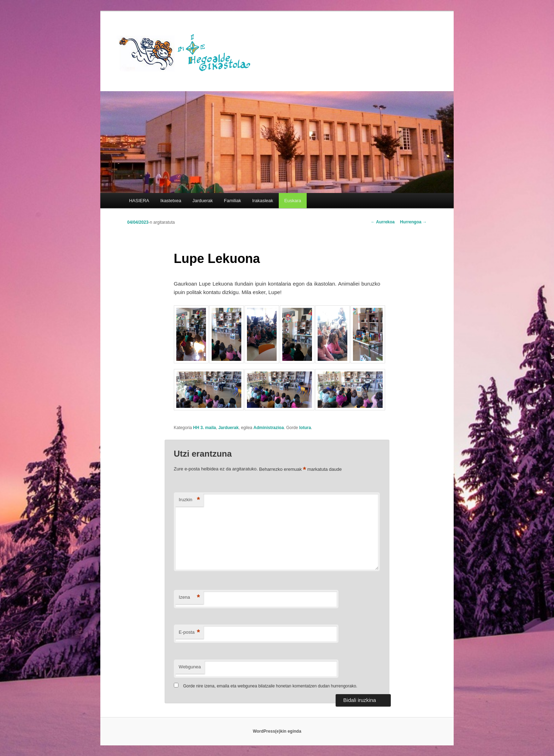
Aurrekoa (383, 222)
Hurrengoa (413, 222)
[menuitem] (293, 201)
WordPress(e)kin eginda (277, 731)
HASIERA (139, 201)
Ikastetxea (171, 201)
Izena (189, 597)
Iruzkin (189, 500)
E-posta (189, 632)
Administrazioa (269, 428)
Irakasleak (263, 201)
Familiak (232, 201)
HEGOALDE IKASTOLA (187, 52)
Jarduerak (203, 201)
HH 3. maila (205, 428)
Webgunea (190, 667)
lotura (305, 428)
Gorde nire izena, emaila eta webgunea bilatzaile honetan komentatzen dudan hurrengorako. (270, 686)
